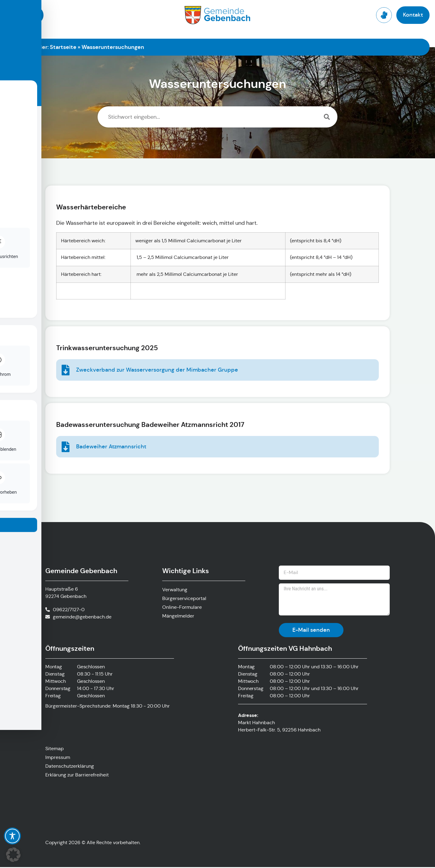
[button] (13, 855)
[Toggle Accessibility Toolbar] (12, 836)
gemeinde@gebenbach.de (82, 617)
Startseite (63, 47)
